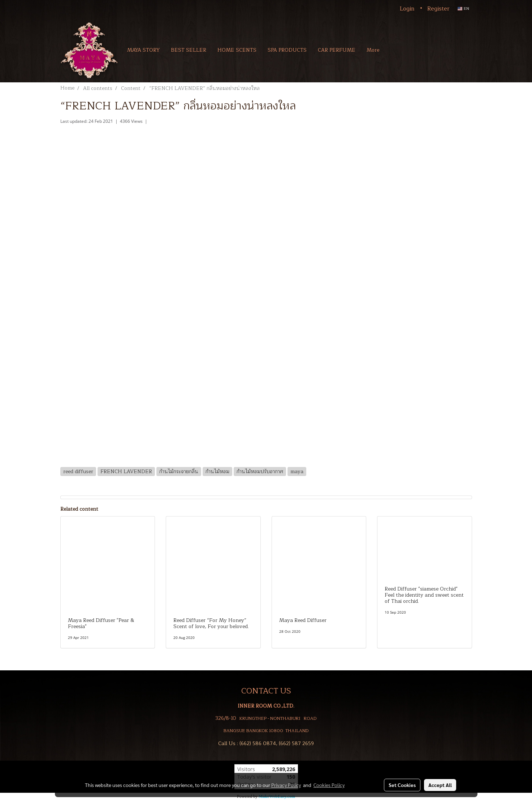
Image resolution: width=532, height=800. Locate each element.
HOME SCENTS (237, 50)
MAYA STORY (143, 50)
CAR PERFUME (337, 50)
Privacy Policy (286, 785)
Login (407, 9)
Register (438, 9)
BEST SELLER (189, 50)
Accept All (440, 785)
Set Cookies (402, 785)
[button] (395, 50)
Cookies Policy (329, 785)
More (373, 50)
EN (463, 8)
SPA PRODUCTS (287, 50)
